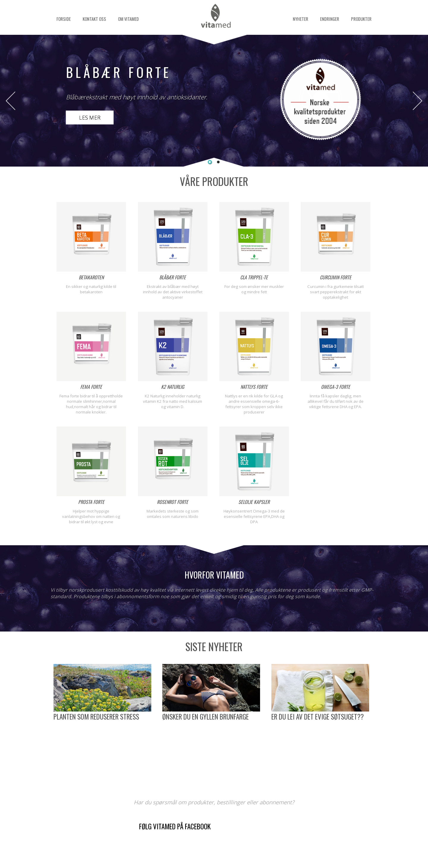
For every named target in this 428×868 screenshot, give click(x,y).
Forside (64, 19)
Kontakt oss (94, 19)
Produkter (361, 19)
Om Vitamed (128, 19)
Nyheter (300, 19)
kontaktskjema (247, 841)
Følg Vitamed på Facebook (175, 826)
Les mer (90, 117)
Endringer (330, 19)
